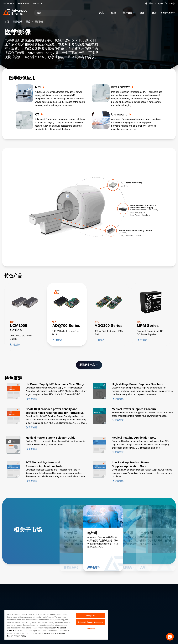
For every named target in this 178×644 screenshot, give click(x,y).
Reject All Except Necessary (90, 622)
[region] (56, 625)
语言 (149, 3)
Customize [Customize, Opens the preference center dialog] (90, 629)
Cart (170, 3)
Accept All (90, 616)
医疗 (29, 22)
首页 (7, 22)
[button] (170, 637)
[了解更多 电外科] (103, 516)
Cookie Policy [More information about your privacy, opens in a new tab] (50, 633)
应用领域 (18, 22)
